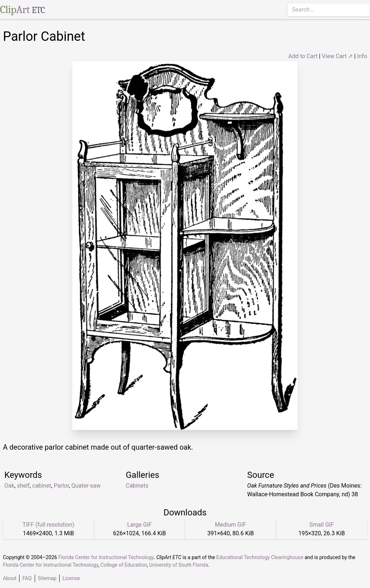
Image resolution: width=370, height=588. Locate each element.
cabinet (42, 486)
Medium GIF (231, 525)
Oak (9, 486)
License (71, 578)
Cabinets (137, 486)
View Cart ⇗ (337, 56)
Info (362, 56)
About (10, 578)
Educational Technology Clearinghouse (260, 557)
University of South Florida (179, 565)
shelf (23, 486)
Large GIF (139, 525)
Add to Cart (303, 56)
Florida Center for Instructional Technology (106, 557)
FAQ (27, 578)
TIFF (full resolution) (48, 525)
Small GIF (322, 525)
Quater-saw (86, 486)
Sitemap (47, 578)
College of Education (124, 565)
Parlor (61, 486)
